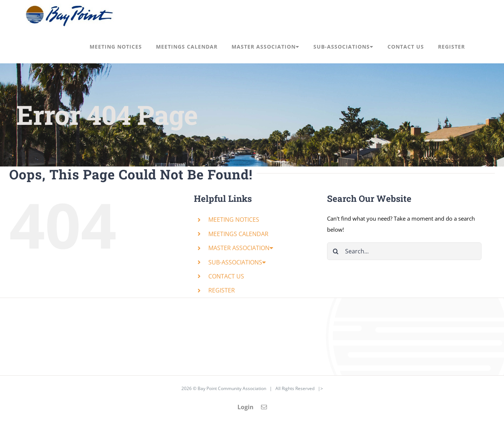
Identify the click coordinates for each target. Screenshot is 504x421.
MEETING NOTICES (234, 220)
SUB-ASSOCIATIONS (237, 262)
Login (246, 407)
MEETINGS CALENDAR (238, 234)
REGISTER (222, 290)
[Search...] (404, 251)
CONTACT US (226, 276)
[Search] (336, 251)
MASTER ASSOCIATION (241, 248)
